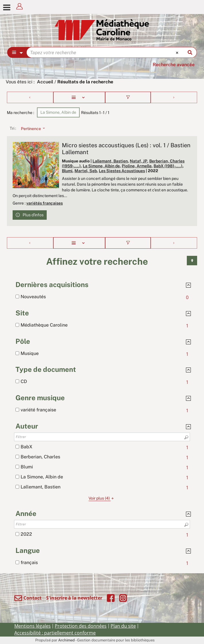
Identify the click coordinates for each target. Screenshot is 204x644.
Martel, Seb (86, 171)
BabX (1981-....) (168, 166)
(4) (102, 498)
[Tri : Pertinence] (31, 128)
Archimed (66, 640)
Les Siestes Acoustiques (122, 171)
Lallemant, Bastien (110, 161)
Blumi (67, 171)
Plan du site (123, 626)
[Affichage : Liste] (79, 97)
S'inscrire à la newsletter (74, 598)
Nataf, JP (139, 161)
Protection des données (81, 626)
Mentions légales (33, 626)
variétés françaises (45, 203)
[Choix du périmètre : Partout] (17, 52)
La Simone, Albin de (101, 166)
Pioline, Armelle (137, 166)
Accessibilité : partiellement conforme (55, 633)
